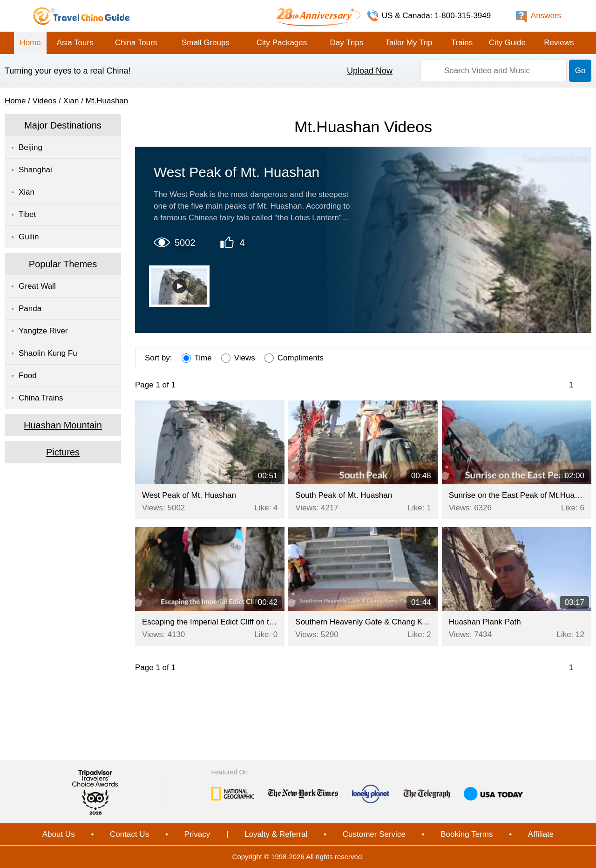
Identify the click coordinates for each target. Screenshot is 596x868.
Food (28, 376)
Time (197, 358)
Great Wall (37, 286)
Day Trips (346, 43)
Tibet (27, 214)
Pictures (63, 452)
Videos (45, 101)
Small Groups (206, 43)
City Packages (282, 43)
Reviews (559, 43)
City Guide (507, 43)
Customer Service (374, 834)
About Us (59, 834)
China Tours (136, 43)
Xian (71, 101)
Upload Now (370, 71)
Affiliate (541, 834)
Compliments (294, 358)
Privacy (197, 834)
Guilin (29, 237)
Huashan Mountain (63, 425)
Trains (462, 43)
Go (580, 71)
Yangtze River (43, 331)
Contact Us (129, 834)
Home (30, 43)
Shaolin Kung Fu (48, 353)
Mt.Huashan (107, 101)
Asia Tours (75, 43)
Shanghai (35, 170)
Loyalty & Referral (276, 834)
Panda (30, 309)
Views (238, 358)
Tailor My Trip (409, 43)
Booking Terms (467, 834)
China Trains (41, 398)
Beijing (30, 147)
